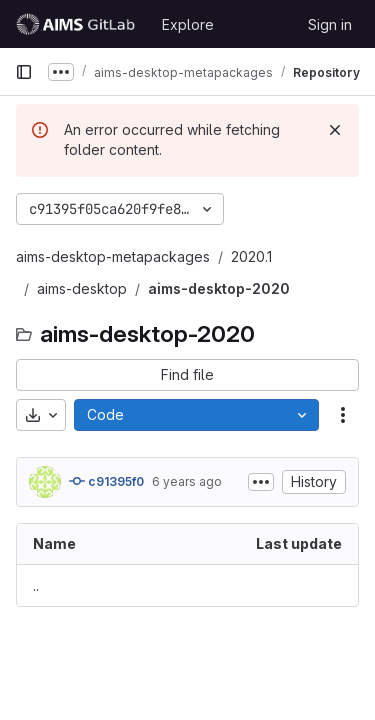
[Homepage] (78, 24)
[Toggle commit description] (261, 482)
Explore (188, 24)
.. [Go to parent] (36, 585)
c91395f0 (106, 481)
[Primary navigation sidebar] (24, 72)
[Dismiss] (335, 130)
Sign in (330, 24)
